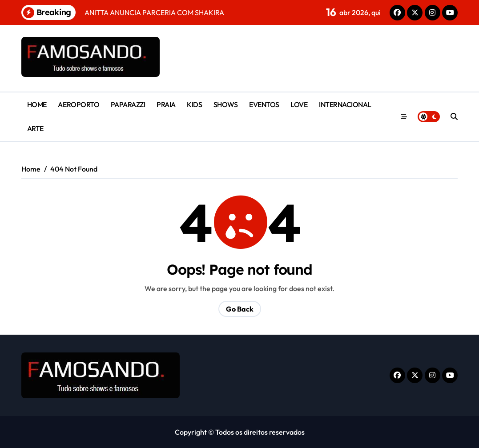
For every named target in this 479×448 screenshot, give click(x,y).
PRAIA (166, 104)
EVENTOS (264, 104)
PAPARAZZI (128, 104)
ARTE (35, 128)
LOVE (299, 104)
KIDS (194, 104)
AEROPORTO (78, 104)
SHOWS (226, 104)
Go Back (240, 309)
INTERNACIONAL (345, 104)
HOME (37, 104)
